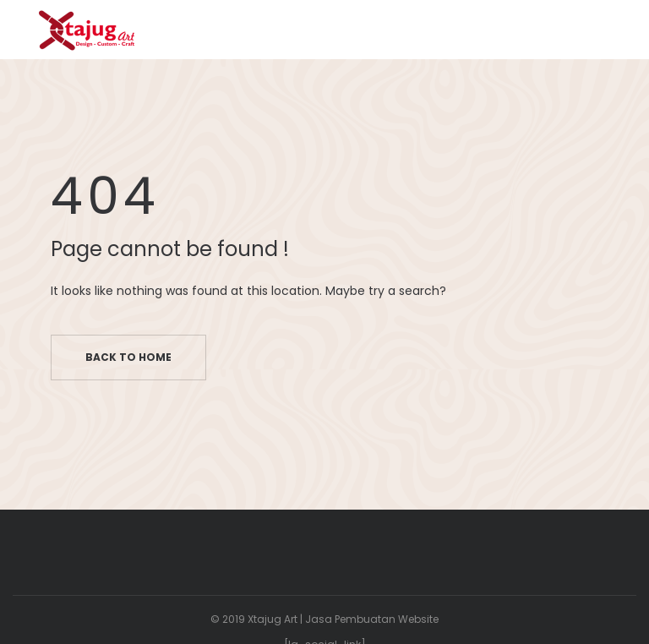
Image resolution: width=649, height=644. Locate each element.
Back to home (128, 357)
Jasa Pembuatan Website (372, 619)
